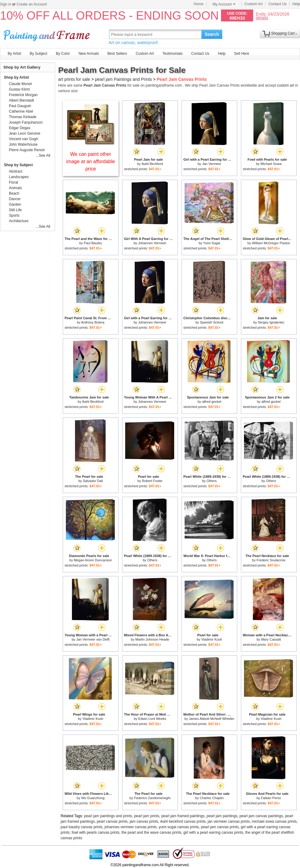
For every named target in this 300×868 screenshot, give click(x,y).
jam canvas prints (144, 821)
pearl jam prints (147, 816)
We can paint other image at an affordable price (91, 161)
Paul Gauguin (20, 106)
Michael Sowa (271, 164)
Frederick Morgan (23, 95)
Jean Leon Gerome (25, 133)
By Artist (14, 54)
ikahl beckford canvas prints (183, 821)
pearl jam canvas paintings (261, 816)
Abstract (16, 171)
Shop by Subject (18, 165)
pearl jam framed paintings (183, 816)
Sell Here (242, 54)
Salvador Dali (93, 481)
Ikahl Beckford (152, 164)
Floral (13, 182)
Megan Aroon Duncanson (93, 560)
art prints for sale (74, 79)
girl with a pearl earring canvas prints (213, 832)
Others (212, 481)
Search (212, 34)
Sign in (6, 4)
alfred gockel (212, 402)
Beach (14, 193)
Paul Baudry (93, 243)
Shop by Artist (17, 77)
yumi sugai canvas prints (179, 827)
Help (296, 4)
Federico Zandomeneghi (152, 798)
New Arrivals (89, 54)
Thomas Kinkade (23, 117)
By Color (63, 54)
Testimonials (172, 54)
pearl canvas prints (112, 821)
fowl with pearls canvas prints (96, 832)
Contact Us (277, 4)
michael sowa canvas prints (274, 821)
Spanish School (212, 322)
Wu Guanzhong (93, 798)
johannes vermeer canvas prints (130, 827)
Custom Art (254, 4)
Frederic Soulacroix (271, 560)
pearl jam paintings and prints (108, 816)
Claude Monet (20, 84)
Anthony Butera (93, 322)
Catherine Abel (21, 111)
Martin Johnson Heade (152, 639)
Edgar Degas (20, 128)
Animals (15, 188)
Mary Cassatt (271, 639)
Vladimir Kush (212, 639)
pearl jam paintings (222, 816)
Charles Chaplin (212, 798)
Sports (14, 215)
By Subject (38, 54)
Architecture (19, 221)
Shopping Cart (283, 33)
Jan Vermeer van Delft (93, 639)
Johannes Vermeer (152, 243)
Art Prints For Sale (47, 34)
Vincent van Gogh (23, 139)
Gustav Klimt (19, 89)
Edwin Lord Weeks (152, 719)
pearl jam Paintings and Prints (123, 79)
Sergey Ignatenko (271, 322)
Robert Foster (152, 481)
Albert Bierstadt (21, 100)
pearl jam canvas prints (220, 827)
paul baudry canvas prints (82, 827)
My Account (224, 4)
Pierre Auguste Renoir (27, 150)
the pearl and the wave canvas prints (151, 832)
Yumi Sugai (212, 243)
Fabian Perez (271, 798)
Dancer (15, 199)
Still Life (15, 210)
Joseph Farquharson (26, 122)
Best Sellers (117, 54)
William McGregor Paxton (271, 243)
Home (199, 4)
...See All (43, 155)
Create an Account (32, 4)
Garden (15, 204)
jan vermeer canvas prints (229, 821)
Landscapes (19, 177)
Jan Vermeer (212, 164)
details (262, 18)
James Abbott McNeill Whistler (212, 719)
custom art (286, 85)
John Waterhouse (23, 144)
